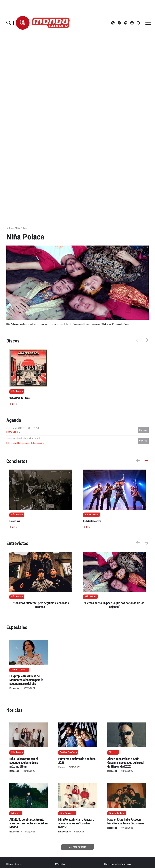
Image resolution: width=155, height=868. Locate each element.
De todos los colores (92, 521)
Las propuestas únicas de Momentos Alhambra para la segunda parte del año (26, 680)
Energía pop (15, 521)
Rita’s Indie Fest (117, 813)
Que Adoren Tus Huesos (20, 398)
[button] (23, 23)
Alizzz (112, 752)
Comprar (143, 430)
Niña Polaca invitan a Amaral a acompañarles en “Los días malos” (76, 823)
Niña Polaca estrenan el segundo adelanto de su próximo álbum (24, 763)
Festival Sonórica (68, 752)
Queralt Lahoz (18, 670)
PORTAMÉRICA (13, 432)
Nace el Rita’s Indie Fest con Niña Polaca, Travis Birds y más (126, 821)
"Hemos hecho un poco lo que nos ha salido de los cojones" (114, 605)
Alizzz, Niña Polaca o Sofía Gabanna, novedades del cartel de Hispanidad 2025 (126, 763)
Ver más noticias (77, 847)
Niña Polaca (17, 597)
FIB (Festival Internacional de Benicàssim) (25, 443)
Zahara (14, 813)
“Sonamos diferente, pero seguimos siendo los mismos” (41, 605)
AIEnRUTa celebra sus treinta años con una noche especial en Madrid (28, 823)
